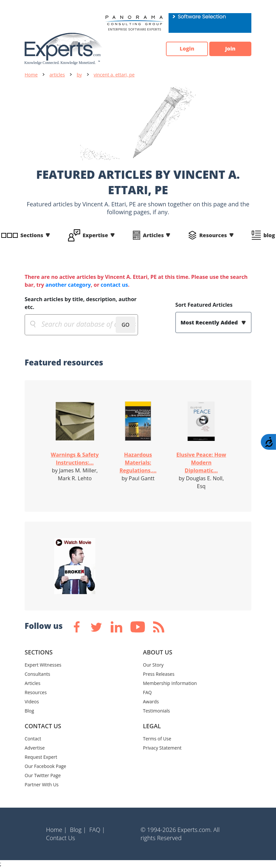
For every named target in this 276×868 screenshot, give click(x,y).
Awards (151, 702)
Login (186, 49)
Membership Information (170, 683)
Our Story (153, 665)
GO (126, 325)
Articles (153, 235)
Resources (213, 235)
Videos (32, 702)
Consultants (37, 674)
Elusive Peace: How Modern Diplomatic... (201, 463)
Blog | (78, 830)
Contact (33, 739)
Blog (29, 711)
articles (57, 75)
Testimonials (156, 711)
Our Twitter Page (43, 775)
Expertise (95, 235)
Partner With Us (42, 785)
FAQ (147, 692)
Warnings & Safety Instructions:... (75, 459)
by (79, 75)
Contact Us (61, 838)
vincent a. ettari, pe (114, 75)
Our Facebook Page (45, 766)
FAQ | (97, 830)
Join (230, 49)
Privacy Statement (162, 748)
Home (31, 75)
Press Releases (159, 674)
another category (68, 285)
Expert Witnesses (43, 665)
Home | (57, 830)
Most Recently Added (210, 322)
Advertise (35, 748)
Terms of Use (157, 739)
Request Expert (41, 757)
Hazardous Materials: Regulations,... (138, 463)
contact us (114, 285)
